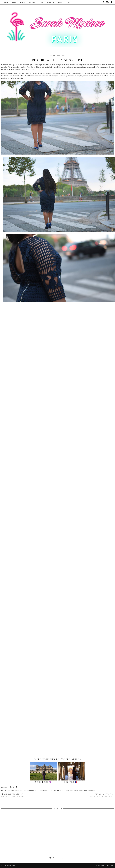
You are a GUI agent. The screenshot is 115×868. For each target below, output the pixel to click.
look (67, 791)
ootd (72, 791)
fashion (23, 791)
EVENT (23, 2)
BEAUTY (69, 2)
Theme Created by (104, 865)
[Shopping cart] (108, 2)
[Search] (112, 2)
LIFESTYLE (51, 2)
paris (76, 791)
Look (14, 2)
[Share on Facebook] (11, 787)
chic (13, 791)
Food (41, 2)
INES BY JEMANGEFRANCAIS (102, 795)
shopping (92, 791)
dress (17, 791)
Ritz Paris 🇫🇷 (71, 782)
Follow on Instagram (57, 858)
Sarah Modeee (12, 865)
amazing (7, 791)
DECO (60, 2)
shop (85, 791)
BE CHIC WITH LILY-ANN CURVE (58, 60)
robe (81, 791)
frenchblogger (46, 791)
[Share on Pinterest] (17, 787)
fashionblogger (33, 791)
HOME (6, 2)
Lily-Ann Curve (59, 791)
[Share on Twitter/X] (14, 787)
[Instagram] (104, 2)
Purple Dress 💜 (43, 782)
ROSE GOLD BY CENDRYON (13, 795)
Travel (32, 2)
